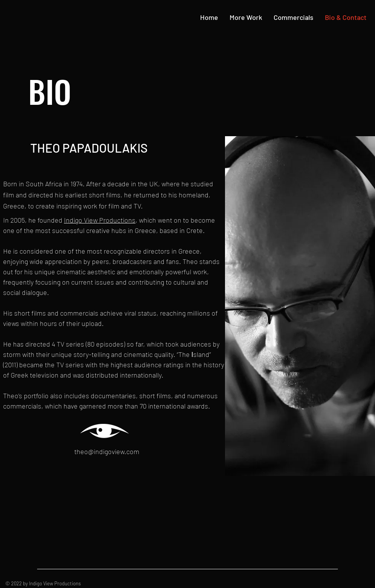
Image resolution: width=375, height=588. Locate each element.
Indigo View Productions (100, 220)
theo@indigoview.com (107, 451)
